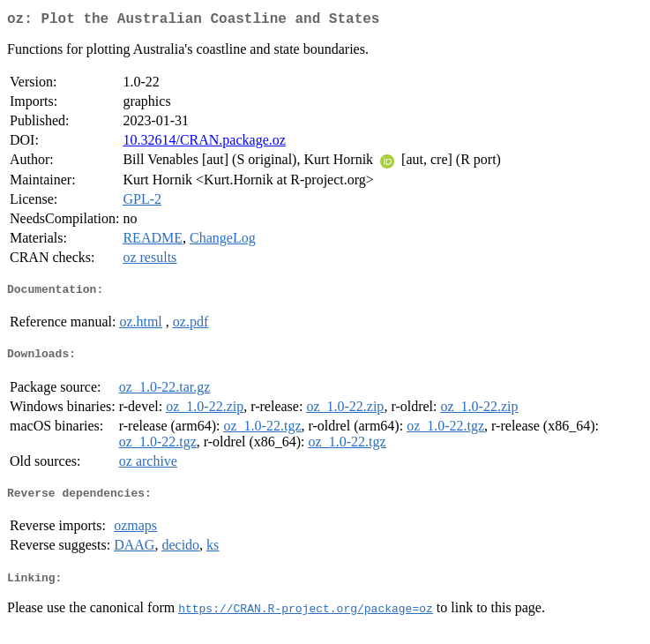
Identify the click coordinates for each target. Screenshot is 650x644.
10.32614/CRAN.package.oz (204, 143)
